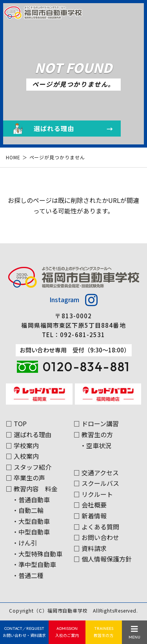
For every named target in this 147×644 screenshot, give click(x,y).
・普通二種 (28, 575)
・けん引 (25, 543)
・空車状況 (96, 445)
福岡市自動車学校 (68, 610)
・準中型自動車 (34, 564)
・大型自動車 (31, 521)
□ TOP (16, 423)
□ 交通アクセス (96, 473)
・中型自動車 (31, 532)
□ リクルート (93, 494)
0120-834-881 (86, 367)
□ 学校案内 (22, 445)
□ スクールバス (96, 483)
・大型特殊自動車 (37, 554)
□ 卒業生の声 (25, 478)
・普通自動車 (31, 500)
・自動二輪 (28, 510)
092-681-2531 (83, 335)
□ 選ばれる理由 (29, 434)
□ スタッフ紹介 (29, 467)
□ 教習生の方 (93, 434)
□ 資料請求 (90, 548)
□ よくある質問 (96, 527)
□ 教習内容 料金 (32, 489)
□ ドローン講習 (96, 423)
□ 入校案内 (22, 456)
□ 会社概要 (90, 505)
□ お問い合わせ (96, 537)
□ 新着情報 (90, 516)
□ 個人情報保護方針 (103, 559)
